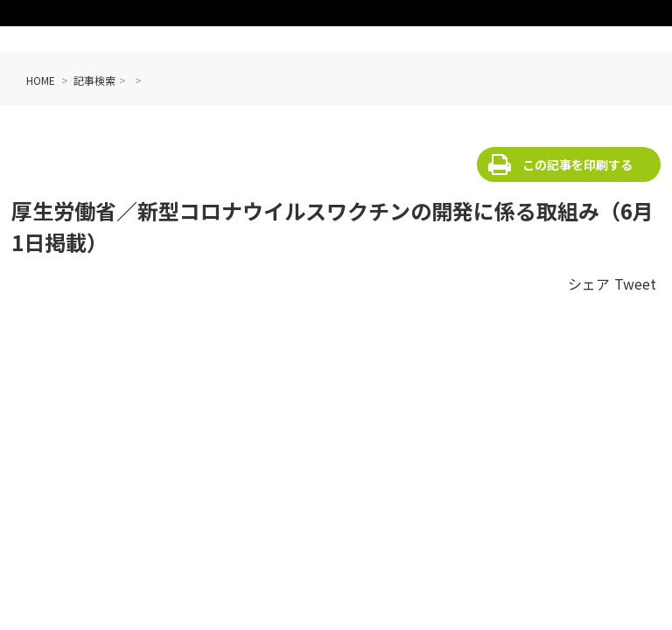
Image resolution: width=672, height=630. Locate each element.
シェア (589, 283)
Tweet (635, 283)
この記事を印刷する (577, 164)
